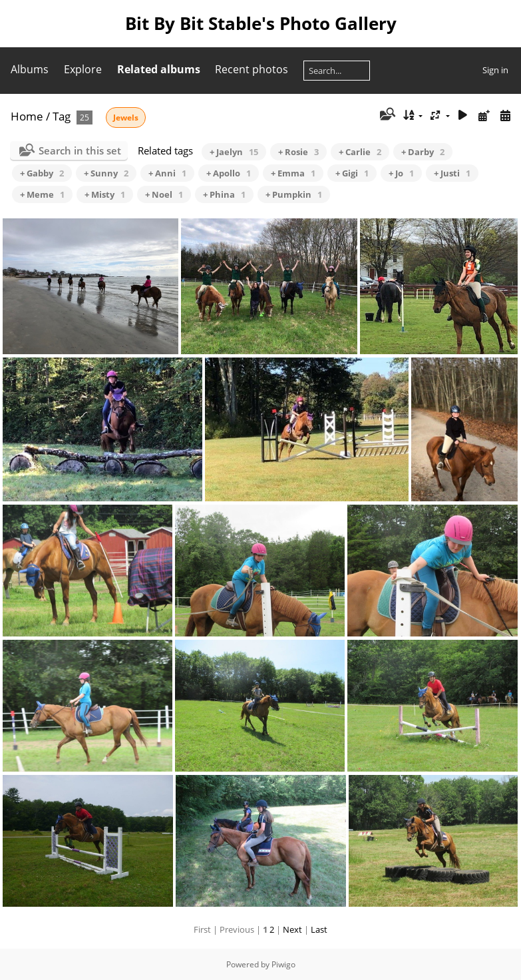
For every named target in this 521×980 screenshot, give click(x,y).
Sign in (495, 70)
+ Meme (42, 194)
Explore (83, 69)
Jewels (126, 118)
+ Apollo (229, 173)
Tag (62, 116)
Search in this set (80, 150)
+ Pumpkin (294, 194)
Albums (30, 69)
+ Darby (423, 152)
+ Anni (167, 173)
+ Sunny (106, 173)
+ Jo (401, 173)
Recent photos (252, 69)
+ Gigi (352, 173)
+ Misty (105, 194)
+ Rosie (298, 152)
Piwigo (283, 964)
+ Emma (293, 173)
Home (27, 116)
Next (292, 929)
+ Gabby (42, 173)
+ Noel (164, 194)
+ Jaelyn (234, 152)
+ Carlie (360, 152)
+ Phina (224, 194)
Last (319, 929)
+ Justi (452, 173)
